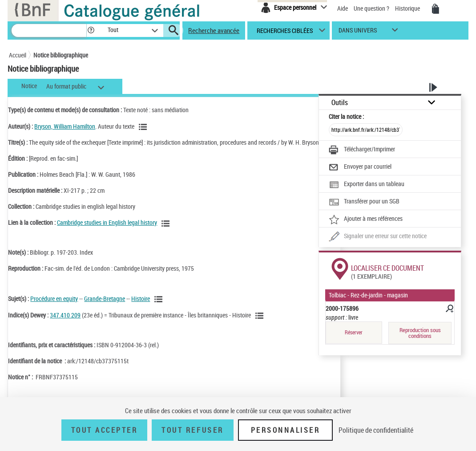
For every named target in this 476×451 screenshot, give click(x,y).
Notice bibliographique (61, 55)
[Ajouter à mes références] (366, 219)
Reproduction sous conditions (420, 333)
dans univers (358, 32)
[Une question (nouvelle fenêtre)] (378, 237)
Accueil (18, 55)
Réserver (354, 332)
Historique (408, 8)
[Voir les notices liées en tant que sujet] (160, 299)
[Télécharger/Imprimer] (362, 150)
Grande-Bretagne (105, 299)
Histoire (141, 299)
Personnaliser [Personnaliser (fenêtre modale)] (286, 430)
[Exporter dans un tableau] (367, 185)
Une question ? (371, 8)
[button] (91, 30)
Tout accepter (105, 430)
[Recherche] (49, 30)
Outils (340, 103)
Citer (346, 116)
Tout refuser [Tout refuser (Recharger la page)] (192, 430)
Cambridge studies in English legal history (107, 222)
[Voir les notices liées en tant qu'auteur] (144, 127)
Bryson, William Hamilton (65, 126)
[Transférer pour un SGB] (364, 202)
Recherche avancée (214, 30)
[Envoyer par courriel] (360, 167)
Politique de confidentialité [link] (376, 430)
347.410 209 (65, 315)
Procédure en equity (54, 299)
